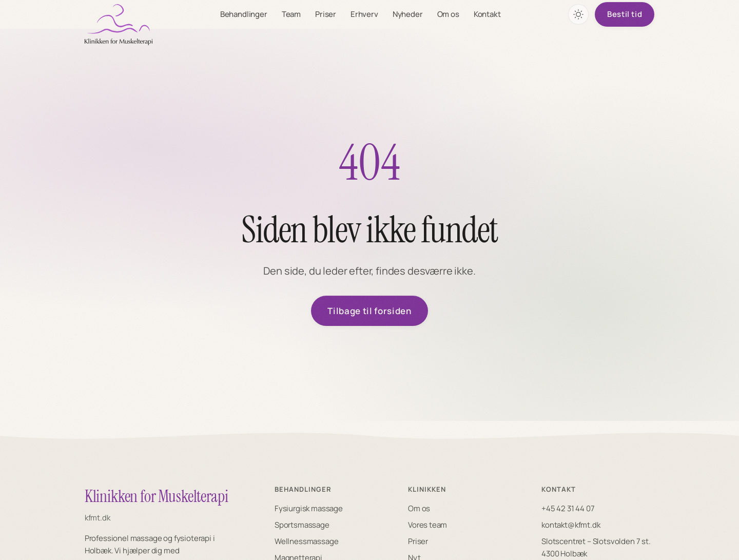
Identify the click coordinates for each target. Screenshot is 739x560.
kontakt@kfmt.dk (571, 525)
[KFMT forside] (119, 25)
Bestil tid (625, 14)
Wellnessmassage (306, 541)
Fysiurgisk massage (309, 508)
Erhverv (364, 14)
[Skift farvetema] (578, 14)
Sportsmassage (302, 525)
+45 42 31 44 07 (568, 508)
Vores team (427, 525)
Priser (326, 14)
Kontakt (487, 14)
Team (291, 14)
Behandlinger (244, 14)
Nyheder (408, 14)
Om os (448, 14)
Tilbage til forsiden (369, 311)
